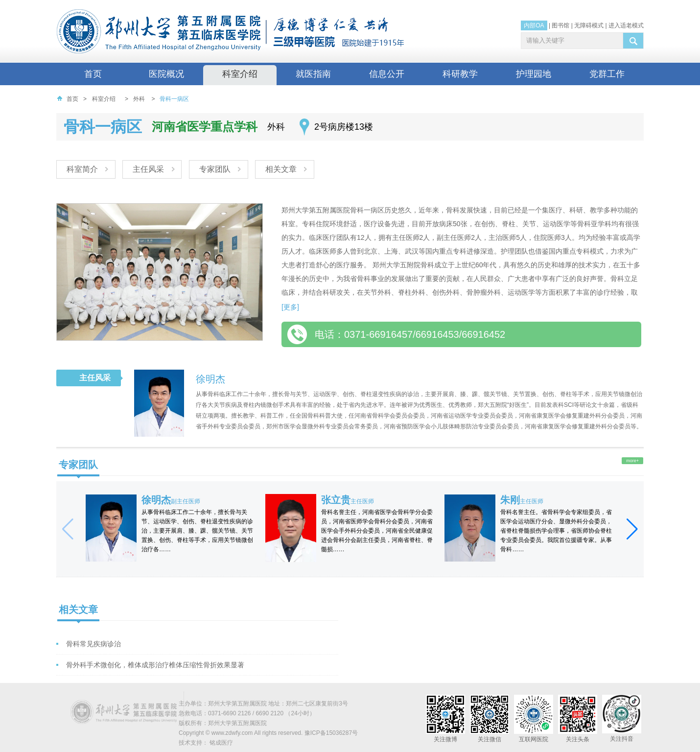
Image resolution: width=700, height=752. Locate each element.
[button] (632, 529)
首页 (93, 74)
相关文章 (283, 169)
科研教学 (460, 74)
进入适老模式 (626, 25)
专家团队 (216, 169)
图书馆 (560, 25)
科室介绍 (240, 74)
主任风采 (149, 169)
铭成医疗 (221, 743)
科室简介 (82, 169)
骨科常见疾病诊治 (93, 644)
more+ (632, 461)
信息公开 (387, 74)
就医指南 (313, 74)
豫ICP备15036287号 (331, 733)
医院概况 (166, 74)
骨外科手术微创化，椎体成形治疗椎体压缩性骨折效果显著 (155, 665)
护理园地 (534, 74)
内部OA (534, 25)
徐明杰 (210, 379)
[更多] (290, 307)
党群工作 (607, 74)
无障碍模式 (589, 25)
